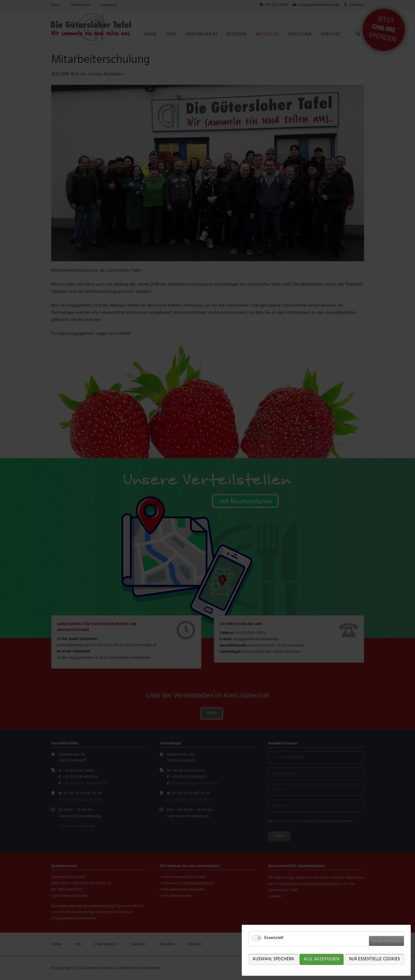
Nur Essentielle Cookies (374, 959)
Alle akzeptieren (322, 959)
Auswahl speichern (273, 959)
